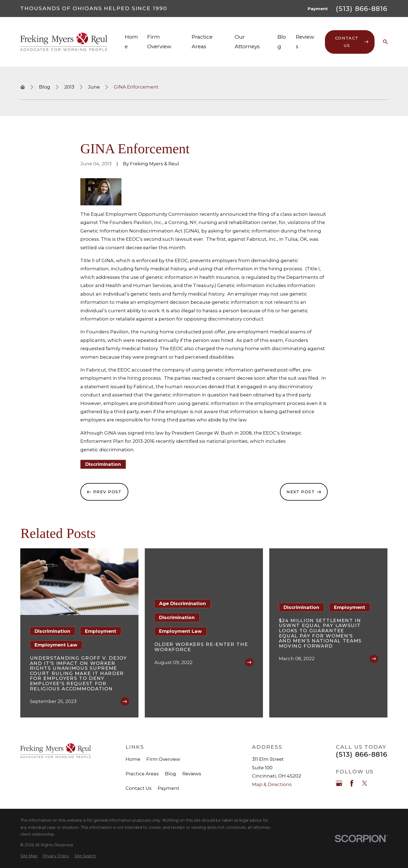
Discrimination (103, 464)
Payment (318, 9)
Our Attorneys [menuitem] (247, 42)
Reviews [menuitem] (305, 42)
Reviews (192, 774)
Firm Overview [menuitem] (159, 42)
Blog (170, 774)
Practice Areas (142, 774)
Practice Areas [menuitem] (202, 42)
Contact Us (139, 788)
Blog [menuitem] (282, 42)
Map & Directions (272, 784)
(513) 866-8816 (362, 9)
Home (133, 759)
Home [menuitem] (131, 42)
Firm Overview (163, 759)
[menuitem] (29, 856)
